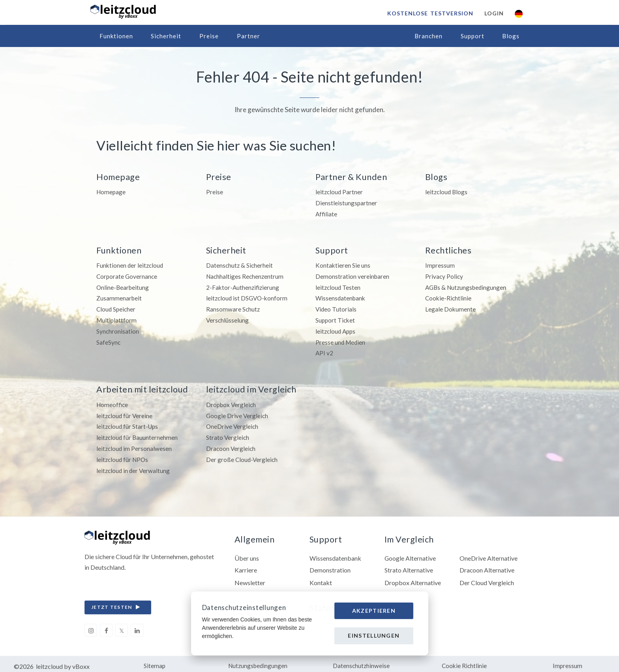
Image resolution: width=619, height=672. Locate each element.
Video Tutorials (336, 307)
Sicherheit (166, 36)
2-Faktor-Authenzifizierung (244, 286)
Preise (209, 36)
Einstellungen (374, 635)
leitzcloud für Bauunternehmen (138, 434)
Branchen (429, 36)
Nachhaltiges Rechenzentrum (246, 275)
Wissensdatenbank (341, 297)
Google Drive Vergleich (238, 412)
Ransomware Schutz (233, 307)
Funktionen (116, 36)
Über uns (247, 554)
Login (494, 13)
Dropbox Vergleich (232, 401)
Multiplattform (117, 318)
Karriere (246, 566)
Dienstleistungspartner (346, 202)
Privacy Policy (445, 275)
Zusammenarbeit (119, 297)
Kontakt (321, 578)
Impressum (440, 264)
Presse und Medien (341, 339)
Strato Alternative (409, 566)
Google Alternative (410, 554)
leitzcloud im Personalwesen (135, 444)
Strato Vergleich (228, 434)
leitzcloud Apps (337, 329)
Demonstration (330, 566)
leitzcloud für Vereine (125, 412)
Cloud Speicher (117, 307)
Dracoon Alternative (487, 566)
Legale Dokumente (451, 307)
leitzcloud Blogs (447, 192)
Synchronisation (118, 329)
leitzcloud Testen (339, 286)
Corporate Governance (128, 275)
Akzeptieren (374, 611)
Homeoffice (113, 401)
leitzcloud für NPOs (123, 455)
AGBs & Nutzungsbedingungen (467, 286)
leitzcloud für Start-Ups (128, 423)
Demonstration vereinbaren (353, 275)
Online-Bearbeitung (123, 286)
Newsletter (250, 578)
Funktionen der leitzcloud (131, 264)
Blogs (511, 36)
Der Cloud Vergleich (487, 578)
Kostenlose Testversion (430, 13)
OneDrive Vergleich (233, 423)
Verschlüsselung (228, 318)
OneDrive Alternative (489, 554)
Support (473, 36)
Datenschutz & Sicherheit (240, 264)
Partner (249, 36)
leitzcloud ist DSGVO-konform (248, 297)
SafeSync (109, 339)
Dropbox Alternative (413, 578)
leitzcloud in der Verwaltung (134, 466)
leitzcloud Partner (340, 192)
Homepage (112, 192)
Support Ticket (336, 318)
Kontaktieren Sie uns (343, 264)
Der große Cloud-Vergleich (243, 455)
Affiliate (327, 213)
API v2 (325, 350)
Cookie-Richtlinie (449, 297)
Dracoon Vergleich (231, 444)
